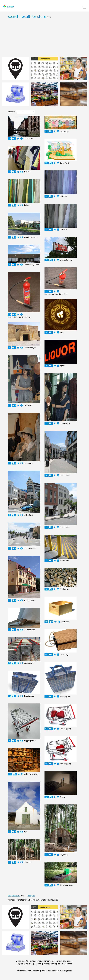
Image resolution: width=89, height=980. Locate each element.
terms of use (60, 961)
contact (33, 961)
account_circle (22, 139)
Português (55, 964)
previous (16, 896)
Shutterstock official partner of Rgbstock (31, 971)
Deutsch (29, 964)
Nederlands (67, 964)
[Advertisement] (44, 38)
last (33, 896)
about (70, 961)
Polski (46, 964)
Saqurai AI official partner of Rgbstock (59, 971)
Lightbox (20, 961)
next (29, 896)
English (20, 964)
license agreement (45, 961)
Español (38, 964)
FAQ (27, 961)
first (10, 896)
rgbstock (8, 6)
